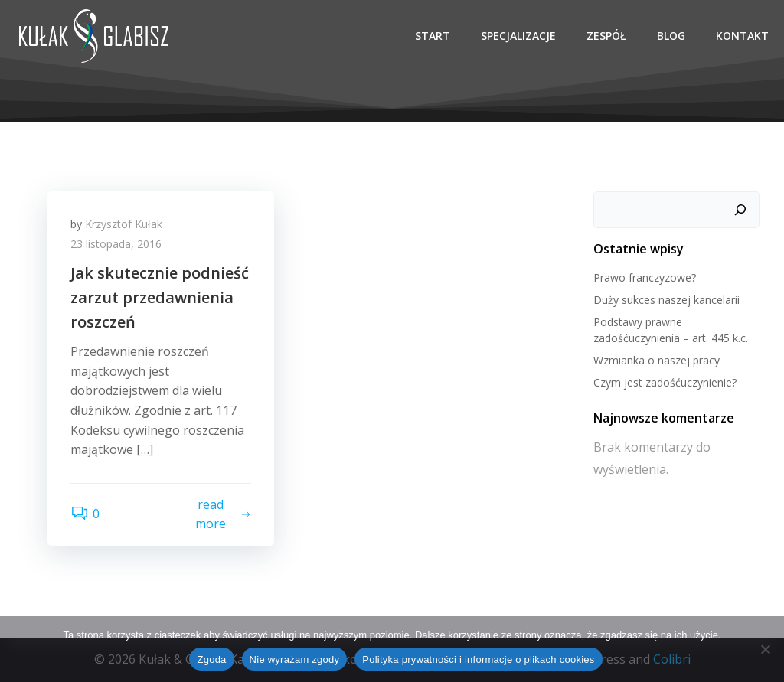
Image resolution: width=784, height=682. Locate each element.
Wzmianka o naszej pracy (657, 360)
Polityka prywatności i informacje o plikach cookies (478, 659)
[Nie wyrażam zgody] (765, 649)
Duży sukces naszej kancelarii (666, 300)
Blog (671, 36)
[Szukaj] (740, 210)
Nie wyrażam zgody (295, 659)
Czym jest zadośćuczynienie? (665, 382)
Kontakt (742, 36)
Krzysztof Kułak (124, 224)
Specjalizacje (518, 36)
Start (433, 36)
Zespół (606, 36)
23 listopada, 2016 (116, 244)
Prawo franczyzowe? (645, 277)
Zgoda (211, 659)
